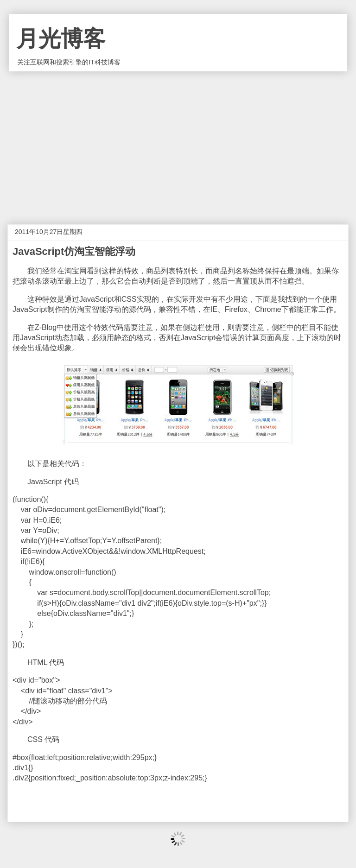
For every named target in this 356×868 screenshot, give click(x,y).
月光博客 (61, 39)
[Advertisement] (178, 141)
